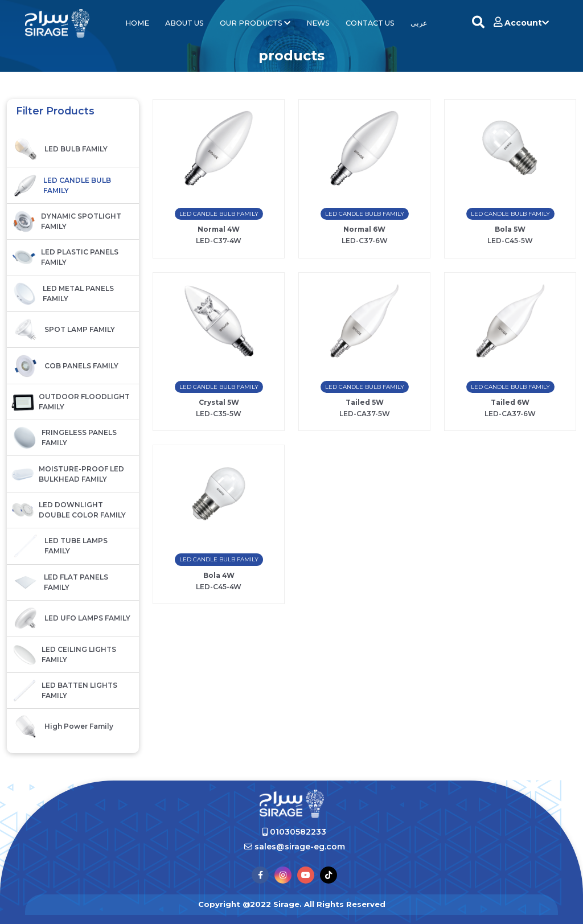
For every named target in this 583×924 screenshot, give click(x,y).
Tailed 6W (510, 402)
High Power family (62, 726)
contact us (370, 23)
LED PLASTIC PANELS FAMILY (65, 257)
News (318, 23)
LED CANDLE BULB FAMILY (61, 186)
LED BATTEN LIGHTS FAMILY (64, 691)
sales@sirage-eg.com (295, 847)
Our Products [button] (255, 23)
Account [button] (521, 22)
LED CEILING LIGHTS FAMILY (64, 655)
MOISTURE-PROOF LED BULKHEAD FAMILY (68, 474)
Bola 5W (510, 229)
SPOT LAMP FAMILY (63, 330)
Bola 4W (219, 575)
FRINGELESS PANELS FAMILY (64, 438)
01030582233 (294, 832)
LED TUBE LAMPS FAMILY (59, 546)
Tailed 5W (365, 402)
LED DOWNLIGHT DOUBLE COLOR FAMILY (69, 510)
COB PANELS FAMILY (65, 366)
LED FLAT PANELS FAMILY (60, 582)
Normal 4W (219, 229)
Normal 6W (364, 229)
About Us (184, 23)
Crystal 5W (219, 402)
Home (137, 23)
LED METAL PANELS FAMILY (63, 294)
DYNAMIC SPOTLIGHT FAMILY (66, 221)
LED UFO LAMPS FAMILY (71, 618)
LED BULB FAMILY (59, 149)
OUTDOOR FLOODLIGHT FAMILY (71, 402)
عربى (419, 23)
